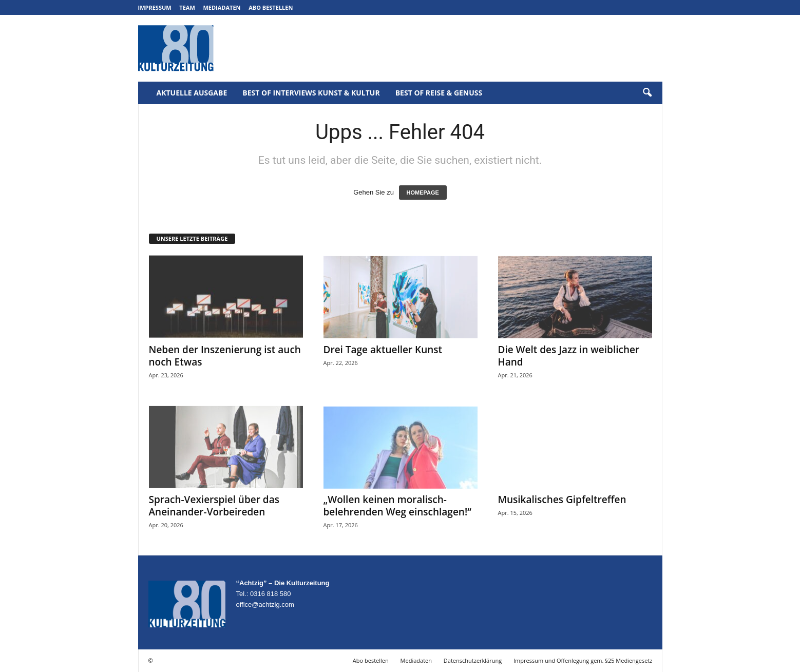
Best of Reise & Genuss (439, 93)
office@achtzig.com (265, 604)
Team (187, 7)
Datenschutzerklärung (473, 660)
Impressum (155, 7)
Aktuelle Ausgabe (192, 93)
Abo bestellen (271, 7)
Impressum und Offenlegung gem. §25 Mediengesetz (583, 660)
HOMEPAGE (423, 193)
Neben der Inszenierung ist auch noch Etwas (225, 356)
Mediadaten (222, 7)
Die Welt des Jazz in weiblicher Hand (569, 356)
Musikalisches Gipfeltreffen (562, 500)
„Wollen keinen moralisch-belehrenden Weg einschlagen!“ (397, 506)
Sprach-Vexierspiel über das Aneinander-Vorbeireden (214, 506)
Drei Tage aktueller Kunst (383, 350)
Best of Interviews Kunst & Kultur (311, 93)
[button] (647, 93)
